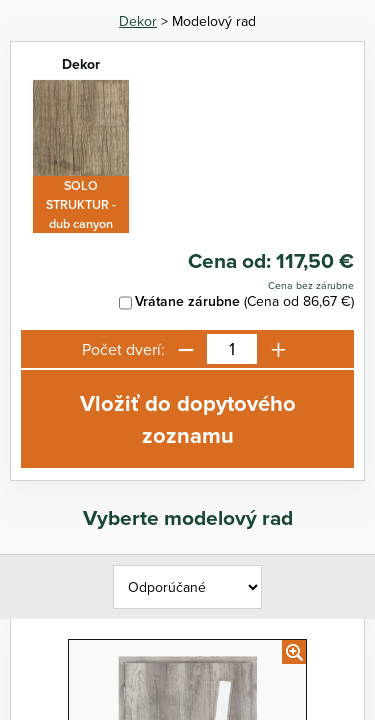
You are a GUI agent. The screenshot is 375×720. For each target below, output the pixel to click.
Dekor (138, 21)
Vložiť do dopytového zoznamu (188, 419)
